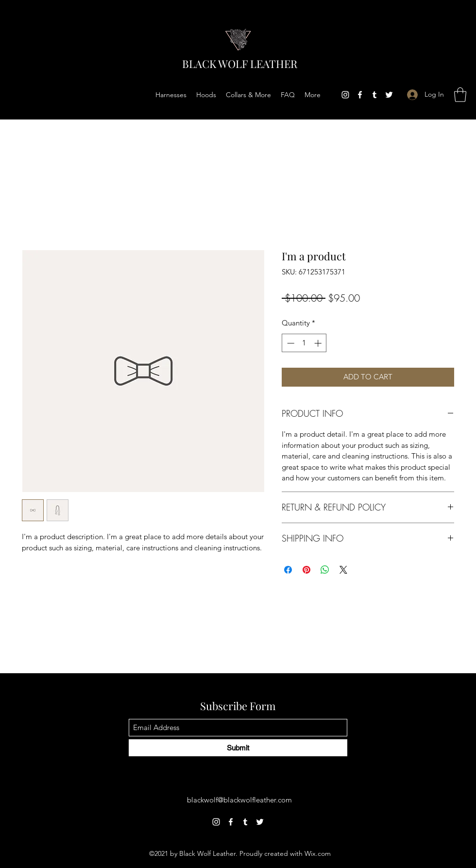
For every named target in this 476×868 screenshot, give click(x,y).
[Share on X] (343, 570)
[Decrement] (290, 343)
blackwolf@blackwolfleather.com (239, 800)
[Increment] (319, 343)
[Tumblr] (374, 95)
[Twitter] (389, 95)
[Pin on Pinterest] (306, 570)
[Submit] (238, 748)
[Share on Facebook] (288, 570)
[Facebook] (360, 95)
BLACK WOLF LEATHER (240, 64)
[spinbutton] (304, 343)
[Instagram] (345, 95)
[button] (460, 95)
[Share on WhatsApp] (325, 570)
